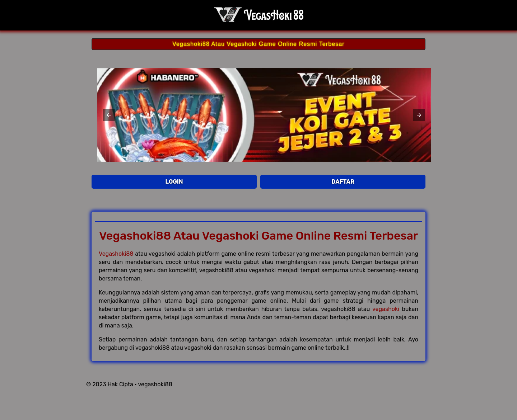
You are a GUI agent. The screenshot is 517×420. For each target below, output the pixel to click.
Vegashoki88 (116, 254)
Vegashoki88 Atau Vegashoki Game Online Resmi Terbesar (258, 44)
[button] (109, 115)
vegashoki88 (155, 384)
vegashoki (386, 309)
